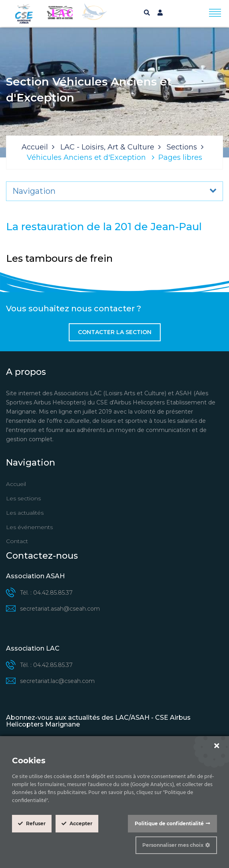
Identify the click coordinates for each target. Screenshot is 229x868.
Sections (182, 147)
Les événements (29, 527)
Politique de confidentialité (169, 823)
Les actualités (25, 513)
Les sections (23, 498)
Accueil (35, 147)
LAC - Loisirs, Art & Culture (107, 147)
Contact (17, 541)
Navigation (34, 191)
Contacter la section (115, 332)
